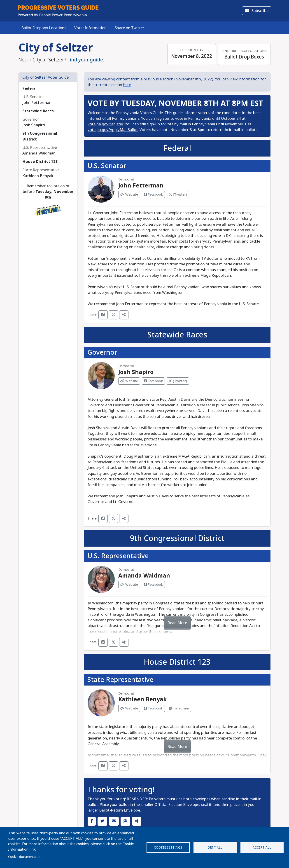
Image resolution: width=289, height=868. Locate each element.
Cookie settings (168, 847)
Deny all (215, 847)
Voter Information (90, 28)
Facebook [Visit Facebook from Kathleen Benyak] (153, 708)
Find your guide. (86, 60)
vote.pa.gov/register (105, 124)
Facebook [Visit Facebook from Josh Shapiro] (153, 381)
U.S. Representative (118, 556)
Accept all (262, 847)
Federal (29, 88)
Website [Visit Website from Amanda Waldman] (129, 585)
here (127, 85)
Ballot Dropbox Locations (44, 28)
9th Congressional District (177, 538)
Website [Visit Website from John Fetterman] (129, 194)
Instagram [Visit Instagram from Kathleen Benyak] (179, 708)
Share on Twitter (129, 28)
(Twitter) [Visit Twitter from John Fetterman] (178, 194)
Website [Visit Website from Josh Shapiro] (129, 381)
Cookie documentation (25, 857)
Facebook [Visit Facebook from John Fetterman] (153, 194)
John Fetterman (141, 186)
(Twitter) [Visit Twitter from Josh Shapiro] (178, 381)
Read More (177, 623)
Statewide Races (38, 111)
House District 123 (40, 162)
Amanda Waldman (144, 576)
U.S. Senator (107, 166)
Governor (102, 352)
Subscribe (257, 11)
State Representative (120, 680)
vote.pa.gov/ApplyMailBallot (113, 130)
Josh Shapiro (136, 372)
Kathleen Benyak (143, 699)
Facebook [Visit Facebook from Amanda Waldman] (153, 585)
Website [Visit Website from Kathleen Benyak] (129, 708)
